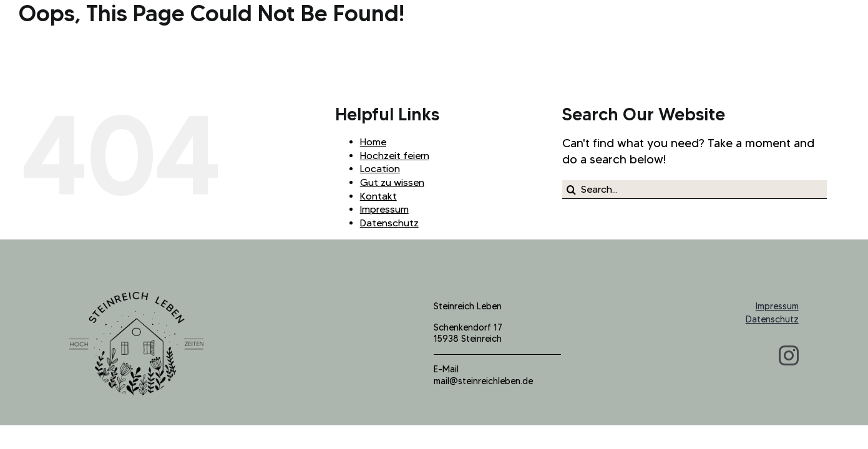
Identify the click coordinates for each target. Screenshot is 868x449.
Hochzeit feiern (395, 156)
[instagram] (789, 355)
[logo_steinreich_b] (136, 298)
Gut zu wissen (392, 182)
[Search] (572, 190)
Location (380, 169)
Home (373, 142)
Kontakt (378, 196)
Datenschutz (389, 223)
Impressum (384, 209)
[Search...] (695, 190)
